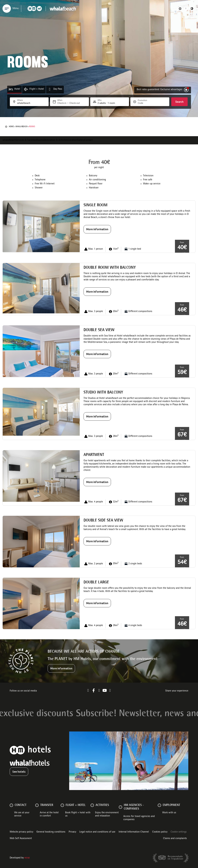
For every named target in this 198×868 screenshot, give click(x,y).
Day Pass (58, 89)
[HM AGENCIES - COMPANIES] (120, 807)
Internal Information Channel (134, 832)
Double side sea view (103, 521)
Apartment (94, 455)
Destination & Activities (56, 140)
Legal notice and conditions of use (97, 832)
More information (97, 229)
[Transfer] (37, 805)
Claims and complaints (175, 839)
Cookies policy (160, 832)
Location (73, 140)
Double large (96, 583)
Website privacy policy (21, 832)
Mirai (27, 858)
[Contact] (11, 805)
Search (179, 102)
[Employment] (159, 805)
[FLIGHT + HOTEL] (62, 805)
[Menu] (7, 9)
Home (11, 127)
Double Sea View (99, 330)
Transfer (47, 805)
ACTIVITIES (102, 805)
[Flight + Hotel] (26, 89)
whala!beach (21, 127)
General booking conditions (51, 832)
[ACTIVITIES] (92, 805)
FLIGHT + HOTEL (76, 805)
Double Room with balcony (110, 268)
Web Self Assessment (21, 839)
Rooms (40, 140)
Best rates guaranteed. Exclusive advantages (159, 90)
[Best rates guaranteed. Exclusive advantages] (186, 90)
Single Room (95, 205)
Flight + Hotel (37, 89)
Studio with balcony (103, 393)
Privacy (72, 832)
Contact (88, 140)
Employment (171, 805)
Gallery (81, 140)
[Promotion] (146, 103)
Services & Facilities (26, 140)
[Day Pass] (50, 89)
